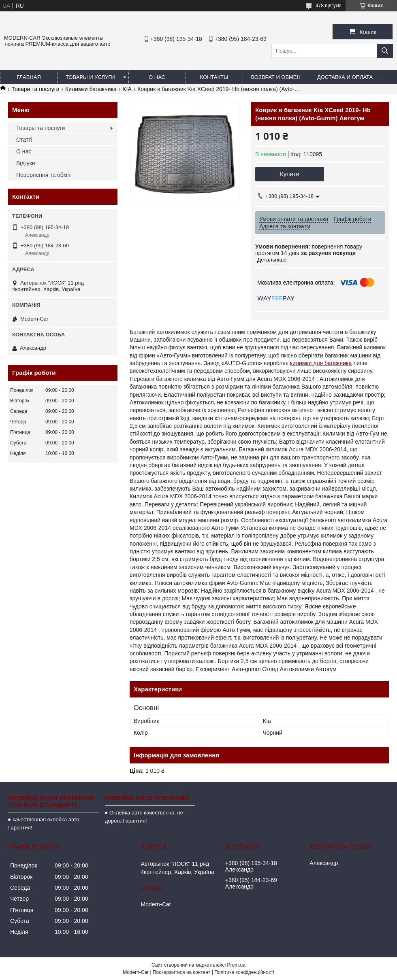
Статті (24, 140)
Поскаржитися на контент (181, 972)
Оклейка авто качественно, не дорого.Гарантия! (144, 817)
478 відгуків (329, 6)
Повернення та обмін (44, 175)
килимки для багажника (321, 363)
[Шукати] (385, 51)
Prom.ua (236, 965)
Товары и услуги (90, 77)
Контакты (214, 77)
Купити (290, 174)
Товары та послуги (41, 128)
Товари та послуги (35, 89)
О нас (157, 77)
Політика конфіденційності (244, 972)
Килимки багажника (91, 89)
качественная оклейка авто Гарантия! (44, 824)
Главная (29, 77)
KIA (127, 89)
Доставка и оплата (345, 77)
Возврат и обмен (276, 77)
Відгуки (26, 163)
